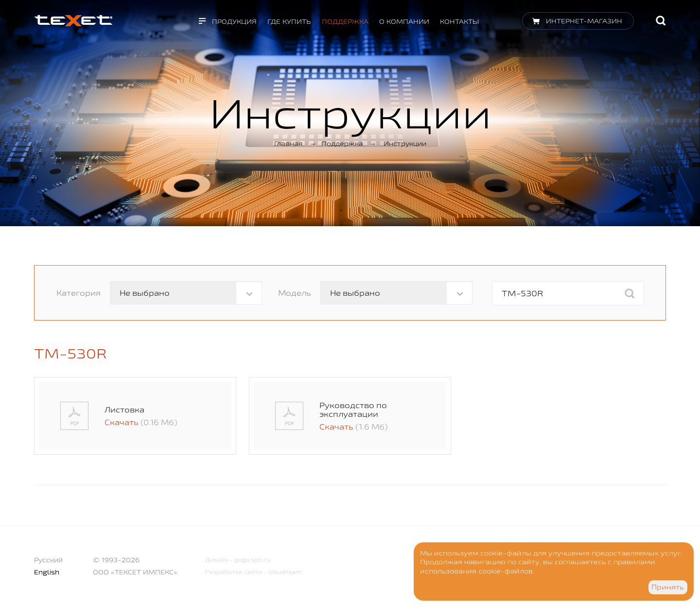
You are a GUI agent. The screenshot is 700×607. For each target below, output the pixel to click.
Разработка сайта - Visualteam (253, 572)
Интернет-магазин (584, 21)
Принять (668, 587)
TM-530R (70, 353)
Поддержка (345, 21)
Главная (289, 143)
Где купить (289, 21)
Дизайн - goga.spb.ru (238, 560)
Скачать (122, 422)
